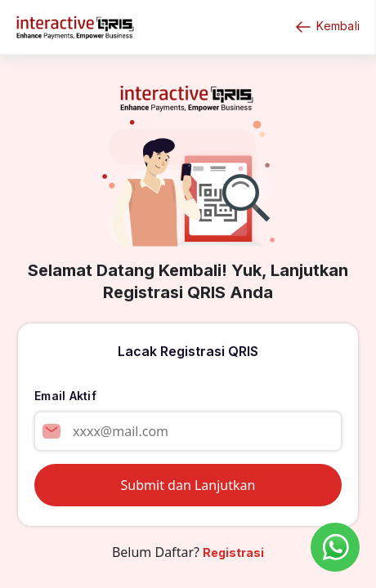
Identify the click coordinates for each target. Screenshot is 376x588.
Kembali (327, 27)
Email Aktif (65, 396)
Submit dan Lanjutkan (188, 485)
